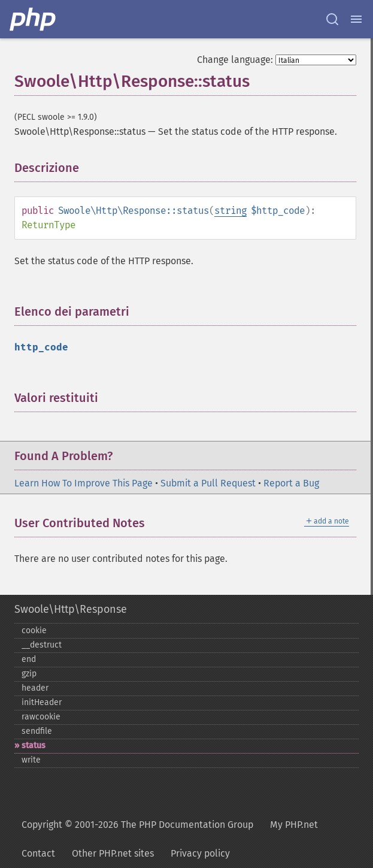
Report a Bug (291, 483)
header (35, 688)
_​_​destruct (42, 645)
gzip (29, 674)
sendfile (37, 731)
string (231, 211)
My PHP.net (294, 825)
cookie (34, 630)
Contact (38, 853)
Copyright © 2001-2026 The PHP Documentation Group (137, 825)
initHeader (42, 702)
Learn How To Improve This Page (84, 483)
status (34, 745)
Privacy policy (200, 853)
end (29, 659)
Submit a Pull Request (208, 483)
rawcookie (41, 717)
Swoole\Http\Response (71, 609)
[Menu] (356, 19)
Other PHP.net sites (113, 853)
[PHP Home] (34, 19)
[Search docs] (332, 19)
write (31, 760)
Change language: (235, 60)
